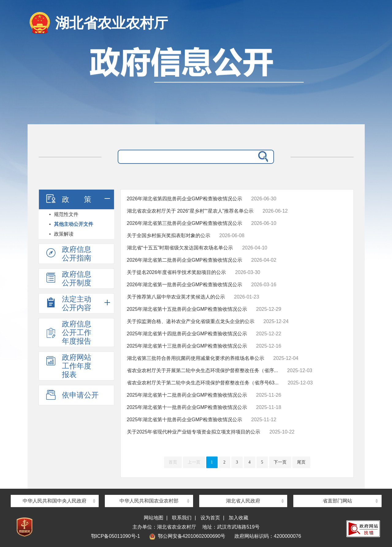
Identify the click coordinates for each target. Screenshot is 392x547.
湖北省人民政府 (243, 501)
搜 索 (262, 157)
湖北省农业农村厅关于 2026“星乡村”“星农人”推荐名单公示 (190, 211)
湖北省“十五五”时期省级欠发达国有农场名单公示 (180, 248)
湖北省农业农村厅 (112, 23)
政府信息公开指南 (68, 254)
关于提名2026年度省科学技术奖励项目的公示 (177, 272)
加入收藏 (238, 518)
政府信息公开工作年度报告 (68, 332)
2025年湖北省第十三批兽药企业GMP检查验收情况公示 (187, 346)
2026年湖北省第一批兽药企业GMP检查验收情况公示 (185, 285)
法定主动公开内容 (68, 303)
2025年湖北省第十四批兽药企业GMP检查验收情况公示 (187, 334)
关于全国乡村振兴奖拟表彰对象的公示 (169, 235)
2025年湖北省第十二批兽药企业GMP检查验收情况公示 (187, 395)
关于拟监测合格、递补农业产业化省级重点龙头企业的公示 (191, 321)
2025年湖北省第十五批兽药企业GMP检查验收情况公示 (187, 309)
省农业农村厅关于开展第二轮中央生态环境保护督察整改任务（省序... (202, 370)
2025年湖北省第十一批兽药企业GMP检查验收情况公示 (187, 407)
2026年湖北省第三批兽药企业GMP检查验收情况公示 (185, 223)
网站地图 (154, 518)
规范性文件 (66, 214)
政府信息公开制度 (68, 278)
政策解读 (64, 234)
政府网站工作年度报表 (68, 366)
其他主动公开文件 (74, 224)
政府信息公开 (196, 82)
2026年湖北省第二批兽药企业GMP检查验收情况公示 (185, 260)
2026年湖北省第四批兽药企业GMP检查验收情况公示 (185, 199)
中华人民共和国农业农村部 (149, 501)
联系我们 (182, 518)
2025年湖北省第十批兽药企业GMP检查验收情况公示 (185, 420)
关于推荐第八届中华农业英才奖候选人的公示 (176, 297)
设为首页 (210, 518)
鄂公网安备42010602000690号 (187, 536)
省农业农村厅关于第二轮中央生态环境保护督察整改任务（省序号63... (203, 383)
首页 (173, 462)
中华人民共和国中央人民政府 (55, 501)
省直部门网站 (337, 501)
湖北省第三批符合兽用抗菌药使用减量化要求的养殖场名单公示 (196, 358)
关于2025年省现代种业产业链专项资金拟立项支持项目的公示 (194, 432)
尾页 (301, 462)
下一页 (280, 462)
